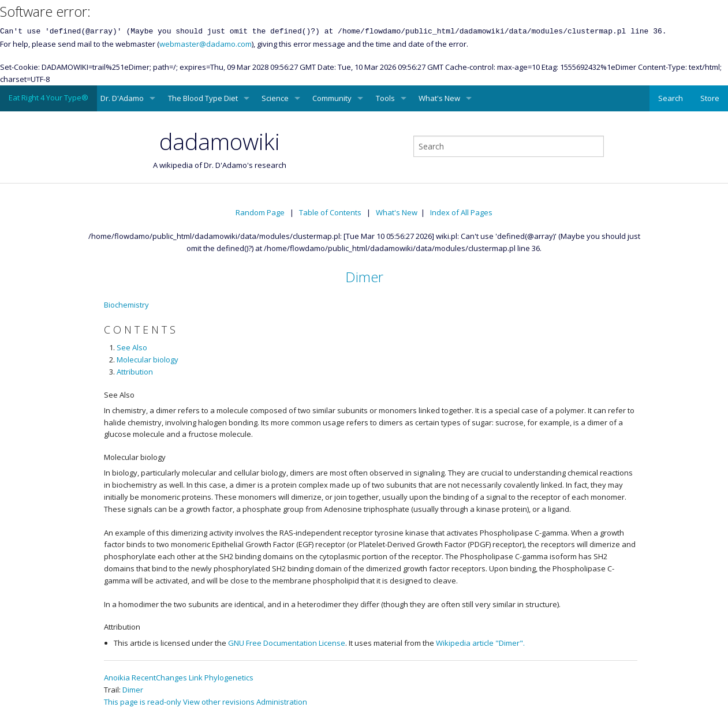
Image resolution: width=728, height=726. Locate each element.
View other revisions (219, 702)
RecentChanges (159, 678)
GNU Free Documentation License (287, 643)
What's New (439, 98)
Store (710, 98)
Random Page (260, 212)
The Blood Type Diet (203, 98)
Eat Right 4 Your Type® (48, 98)
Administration (282, 702)
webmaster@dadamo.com (206, 44)
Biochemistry (126, 305)
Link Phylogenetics (221, 678)
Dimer (364, 277)
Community (332, 98)
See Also (132, 347)
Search (671, 98)
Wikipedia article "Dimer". (480, 643)
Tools (385, 98)
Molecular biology (148, 360)
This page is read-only (143, 702)
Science (275, 98)
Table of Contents (330, 212)
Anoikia (117, 678)
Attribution (135, 372)
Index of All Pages (461, 212)
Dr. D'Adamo (122, 98)
